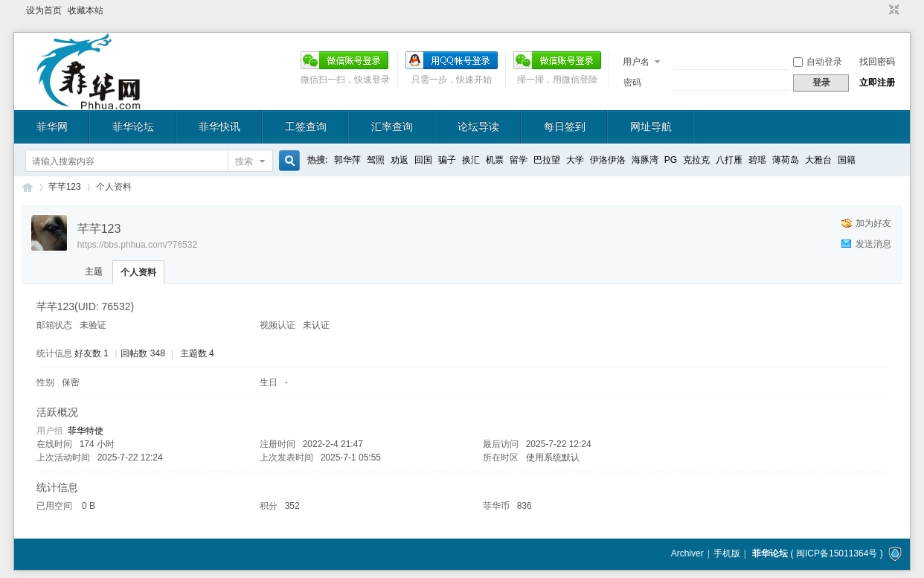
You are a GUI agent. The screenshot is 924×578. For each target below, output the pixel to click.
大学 (575, 160)
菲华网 (52, 126)
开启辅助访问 (880, 10)
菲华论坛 (133, 126)
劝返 (400, 160)
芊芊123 (65, 187)
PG (671, 160)
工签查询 (306, 126)
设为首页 (44, 10)
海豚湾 (645, 160)
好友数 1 (92, 353)
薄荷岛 (786, 160)
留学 (519, 160)
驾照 (376, 160)
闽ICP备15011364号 (837, 553)
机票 (495, 160)
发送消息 (873, 244)
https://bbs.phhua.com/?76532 (137, 245)
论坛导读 (478, 126)
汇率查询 (392, 126)
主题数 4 (197, 353)
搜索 (244, 161)
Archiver (687, 553)
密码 (632, 83)
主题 (94, 272)
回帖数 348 (142, 353)
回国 (423, 160)
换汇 (471, 160)
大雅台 (818, 160)
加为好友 (873, 223)
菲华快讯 (219, 126)
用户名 (636, 62)
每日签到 (565, 126)
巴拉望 (547, 160)
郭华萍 (347, 160)
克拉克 (696, 160)
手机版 (727, 553)
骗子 (447, 160)
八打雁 (729, 160)
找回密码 (877, 62)
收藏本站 (86, 10)
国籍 (847, 160)
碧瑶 (757, 160)
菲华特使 (86, 431)
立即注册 (877, 83)
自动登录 (818, 62)
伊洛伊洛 (608, 160)
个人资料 (138, 272)
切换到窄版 (892, 10)
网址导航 (651, 126)
